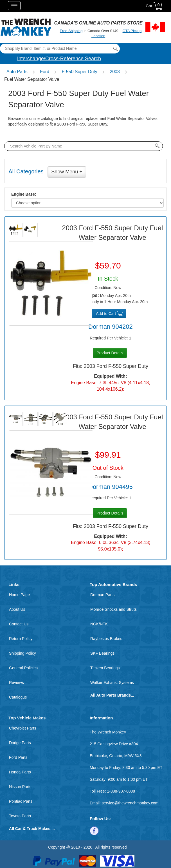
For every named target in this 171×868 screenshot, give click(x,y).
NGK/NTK (99, 624)
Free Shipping (71, 31)
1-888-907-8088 (121, 791)
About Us (17, 609)
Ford (45, 72)
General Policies (23, 668)
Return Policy (21, 639)
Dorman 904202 (111, 327)
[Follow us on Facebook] (94, 831)
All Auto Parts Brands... (112, 695)
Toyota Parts (20, 816)
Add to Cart (109, 314)
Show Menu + (67, 172)
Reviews (16, 683)
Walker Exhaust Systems (112, 683)
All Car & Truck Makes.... (32, 829)
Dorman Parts (102, 595)
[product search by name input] (84, 146)
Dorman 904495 (111, 487)
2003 (115, 72)
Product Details (110, 353)
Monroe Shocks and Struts (113, 609)
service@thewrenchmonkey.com (130, 803)
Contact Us (19, 624)
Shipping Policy (22, 653)
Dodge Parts (20, 743)
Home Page (19, 595)
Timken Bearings (105, 668)
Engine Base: (24, 194)
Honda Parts (20, 772)
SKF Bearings (102, 653)
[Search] (60, 49)
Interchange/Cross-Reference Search (59, 59)
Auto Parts (17, 72)
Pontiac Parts (21, 801)
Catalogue (18, 697)
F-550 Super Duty (80, 72)
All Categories (26, 171)
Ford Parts (18, 757)
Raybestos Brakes (106, 639)
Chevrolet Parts (22, 728)
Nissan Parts (20, 787)
